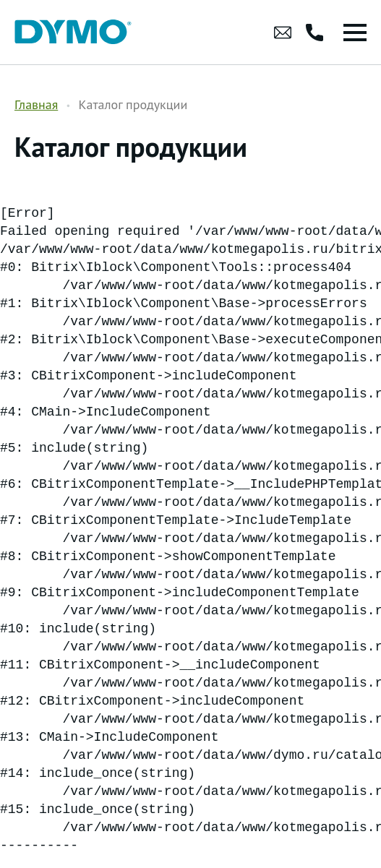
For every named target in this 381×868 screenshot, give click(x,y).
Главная (36, 104)
